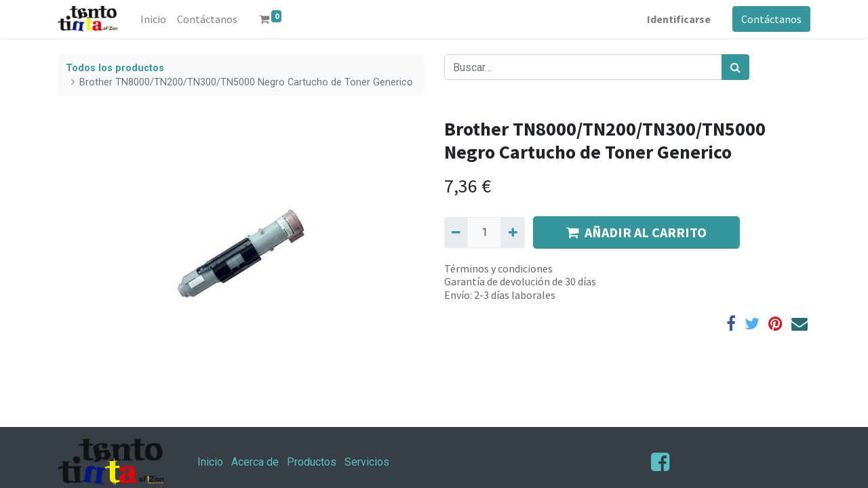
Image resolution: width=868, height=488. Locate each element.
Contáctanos (771, 19)
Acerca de (255, 462)
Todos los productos (115, 68)
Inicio (210, 462)
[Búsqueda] (735, 67)
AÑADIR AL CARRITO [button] (636, 232)
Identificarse (679, 19)
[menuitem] (153, 19)
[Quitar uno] (456, 232)
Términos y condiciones (498, 268)
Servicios (367, 462)
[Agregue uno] (512, 232)
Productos (312, 462)
